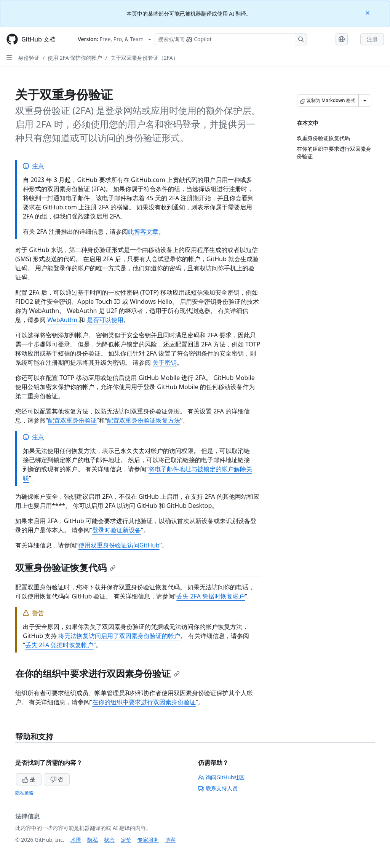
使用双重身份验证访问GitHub (119, 545)
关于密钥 (165, 362)
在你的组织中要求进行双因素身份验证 (97, 673)
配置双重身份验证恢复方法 (144, 420)
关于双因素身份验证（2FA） (144, 58)
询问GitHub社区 (221, 777)
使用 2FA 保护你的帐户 (75, 58)
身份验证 (29, 58)
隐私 (93, 840)
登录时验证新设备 (117, 530)
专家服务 (148, 840)
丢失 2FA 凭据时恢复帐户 (211, 596)
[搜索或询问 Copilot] (231, 39)
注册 (372, 39)
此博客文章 (143, 231)
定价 (126, 840)
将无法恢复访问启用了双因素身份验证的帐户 (119, 636)
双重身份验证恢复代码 (66, 567)
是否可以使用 (105, 320)
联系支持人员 (218, 788)
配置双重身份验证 (72, 420)
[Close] (368, 12)
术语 (76, 840)
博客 (170, 840)
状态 (109, 840)
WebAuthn (62, 320)
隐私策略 (24, 793)
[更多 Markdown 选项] (365, 101)
